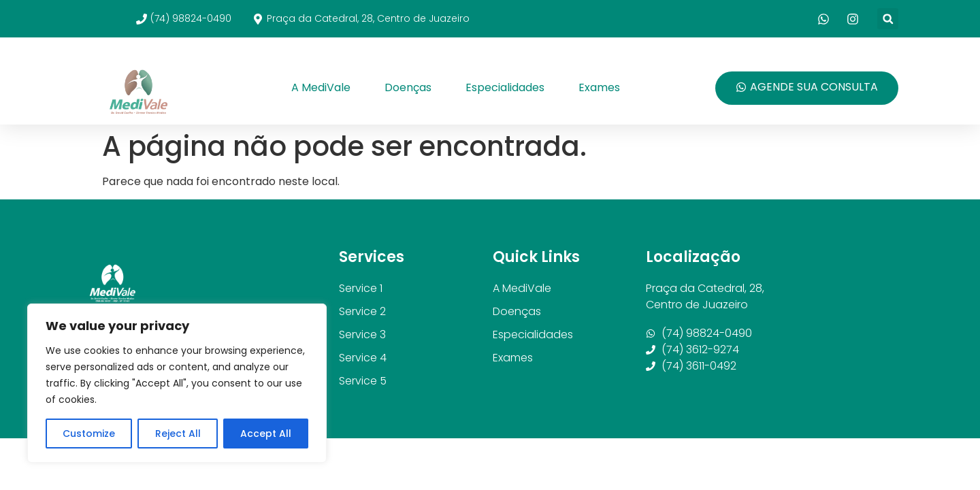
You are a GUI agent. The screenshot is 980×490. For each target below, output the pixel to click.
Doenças (408, 87)
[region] (177, 383)
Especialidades (505, 87)
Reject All (177, 434)
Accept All (266, 434)
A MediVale (321, 87)
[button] (888, 19)
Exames (599, 87)
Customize (89, 434)
